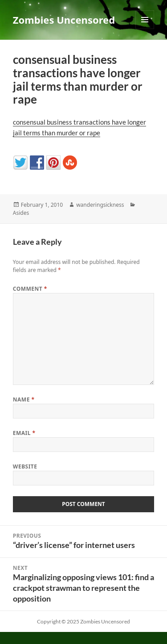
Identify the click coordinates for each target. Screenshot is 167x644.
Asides (21, 213)
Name (24, 399)
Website (25, 466)
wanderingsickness (100, 205)
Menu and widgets (145, 29)
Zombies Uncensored (64, 20)
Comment (30, 289)
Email (24, 433)
